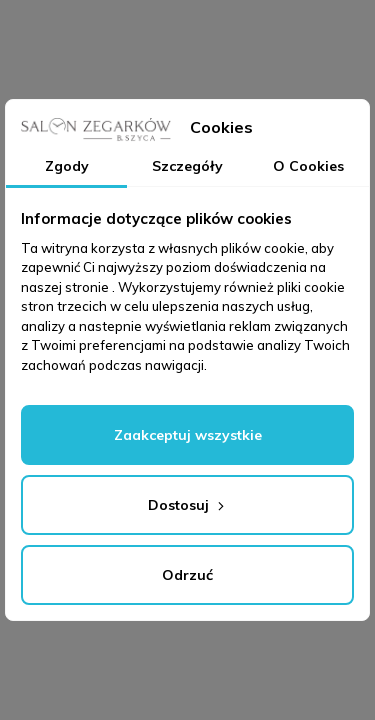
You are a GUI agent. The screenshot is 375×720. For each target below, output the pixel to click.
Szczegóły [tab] (187, 166)
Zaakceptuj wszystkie (188, 435)
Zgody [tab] (67, 166)
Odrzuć (187, 575)
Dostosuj (188, 505)
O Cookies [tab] (308, 166)
